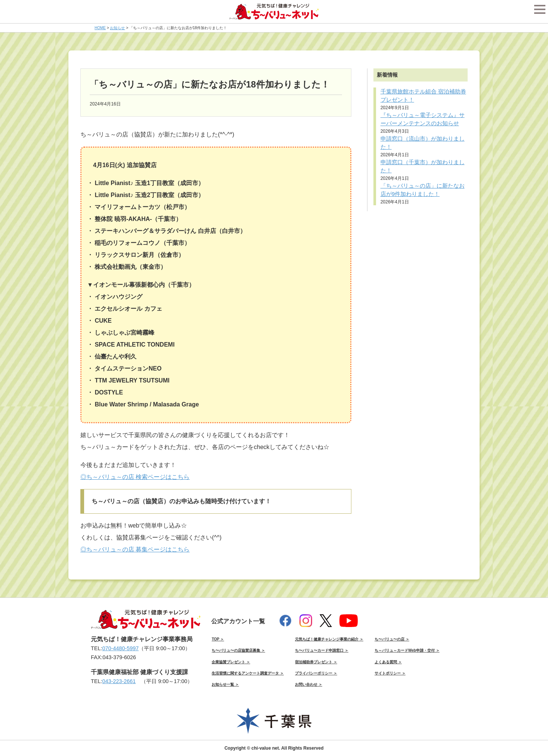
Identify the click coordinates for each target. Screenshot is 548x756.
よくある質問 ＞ (388, 662)
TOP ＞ (218, 639)
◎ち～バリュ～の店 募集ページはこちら (135, 549)
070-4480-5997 (120, 648)
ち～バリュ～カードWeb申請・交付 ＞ (407, 650)
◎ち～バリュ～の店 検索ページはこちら (135, 477)
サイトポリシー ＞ (390, 673)
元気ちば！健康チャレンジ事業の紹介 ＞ (329, 639)
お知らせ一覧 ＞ (225, 684)
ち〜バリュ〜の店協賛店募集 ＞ (238, 650)
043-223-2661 (119, 681)
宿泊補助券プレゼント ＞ (316, 662)
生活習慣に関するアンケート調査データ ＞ (248, 673)
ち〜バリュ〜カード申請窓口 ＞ (322, 650)
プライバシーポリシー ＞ (316, 673)
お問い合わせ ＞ (309, 684)
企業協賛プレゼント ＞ (231, 662)
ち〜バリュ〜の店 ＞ (392, 639)
